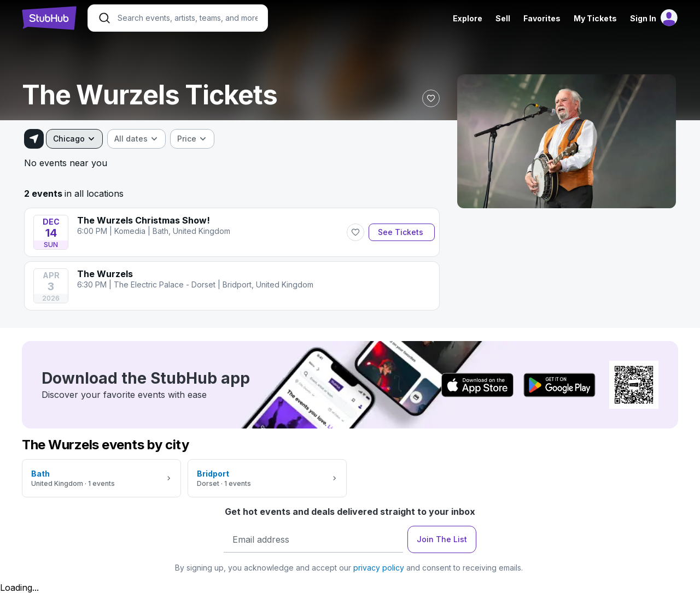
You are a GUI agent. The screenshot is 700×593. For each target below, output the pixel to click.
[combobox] (74, 139)
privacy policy (379, 568)
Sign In (643, 18)
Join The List (442, 539)
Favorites (542, 18)
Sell (503, 18)
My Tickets (595, 18)
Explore (468, 18)
